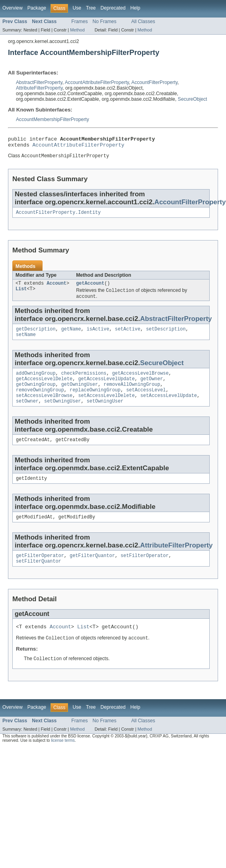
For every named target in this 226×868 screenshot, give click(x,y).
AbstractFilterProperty (39, 82)
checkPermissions (84, 381)
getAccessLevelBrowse (140, 381)
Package (37, 8)
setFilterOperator (145, 570)
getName (71, 335)
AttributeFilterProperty (39, 88)
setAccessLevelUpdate (169, 406)
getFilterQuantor (92, 570)
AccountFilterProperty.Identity (58, 216)
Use (77, 8)
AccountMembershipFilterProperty (53, 119)
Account (56, 287)
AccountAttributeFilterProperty (97, 82)
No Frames (105, 22)
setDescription (166, 335)
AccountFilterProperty (154, 82)
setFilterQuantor (39, 577)
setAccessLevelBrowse (44, 406)
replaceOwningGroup (95, 400)
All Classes (143, 22)
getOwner (152, 387)
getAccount (90, 287)
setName (26, 341)
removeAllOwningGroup (132, 393)
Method (77, 30)
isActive (98, 335)
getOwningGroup (36, 393)
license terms (63, 758)
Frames (79, 22)
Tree (91, 8)
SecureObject (193, 99)
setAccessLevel (146, 400)
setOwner (27, 412)
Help (135, 8)
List (21, 294)
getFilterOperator (40, 570)
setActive (128, 335)
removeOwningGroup (40, 400)
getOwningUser (80, 393)
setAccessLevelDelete (106, 406)
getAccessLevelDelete (44, 387)
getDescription (36, 335)
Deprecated (113, 8)
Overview (13, 8)
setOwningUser (62, 412)
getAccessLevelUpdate (106, 387)
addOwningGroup (36, 381)
